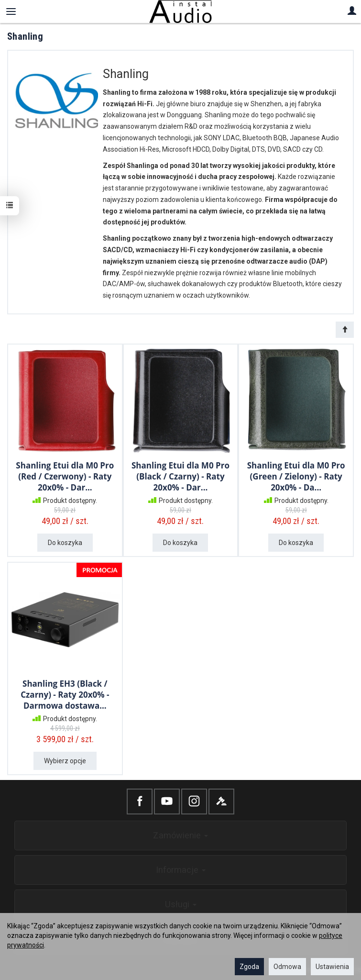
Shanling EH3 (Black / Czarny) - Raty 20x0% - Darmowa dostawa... (65, 695)
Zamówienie (180, 835)
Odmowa (287, 967)
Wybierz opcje (65, 761)
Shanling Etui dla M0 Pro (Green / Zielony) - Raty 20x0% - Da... (296, 476)
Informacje (181, 870)
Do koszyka (65, 543)
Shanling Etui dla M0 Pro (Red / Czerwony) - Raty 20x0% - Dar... (65, 476)
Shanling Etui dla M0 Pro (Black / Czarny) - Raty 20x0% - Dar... (180, 476)
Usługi (181, 904)
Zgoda (249, 967)
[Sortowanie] (345, 330)
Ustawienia (332, 967)
